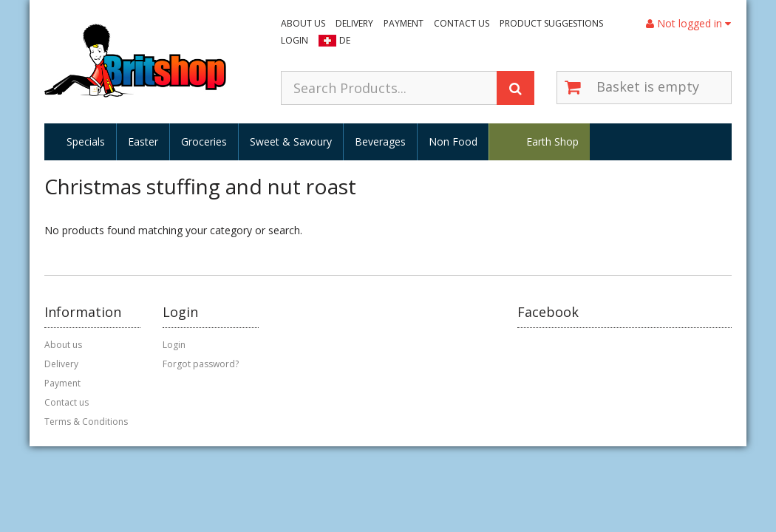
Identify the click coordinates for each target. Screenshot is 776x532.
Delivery (354, 23)
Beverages (380, 141)
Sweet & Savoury (291, 141)
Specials (86, 141)
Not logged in (688, 23)
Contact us (462, 23)
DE (345, 40)
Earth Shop (552, 141)
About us (303, 23)
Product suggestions (551, 23)
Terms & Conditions (86, 422)
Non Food (453, 141)
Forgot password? (201, 364)
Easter (143, 141)
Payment (404, 23)
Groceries (204, 141)
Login (295, 40)
